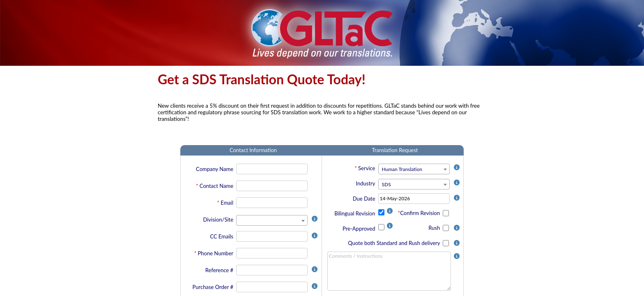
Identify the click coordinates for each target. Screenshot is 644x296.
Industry (365, 183)
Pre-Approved (359, 229)
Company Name (215, 169)
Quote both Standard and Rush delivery (394, 243)
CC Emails (222, 236)
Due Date (364, 199)
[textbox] (414, 169)
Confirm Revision (421, 213)
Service (367, 168)
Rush (435, 228)
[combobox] (272, 220)
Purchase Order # (213, 287)
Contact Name (216, 186)
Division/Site (218, 220)
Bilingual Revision (355, 213)
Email (227, 203)
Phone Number (216, 253)
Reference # (219, 270)
